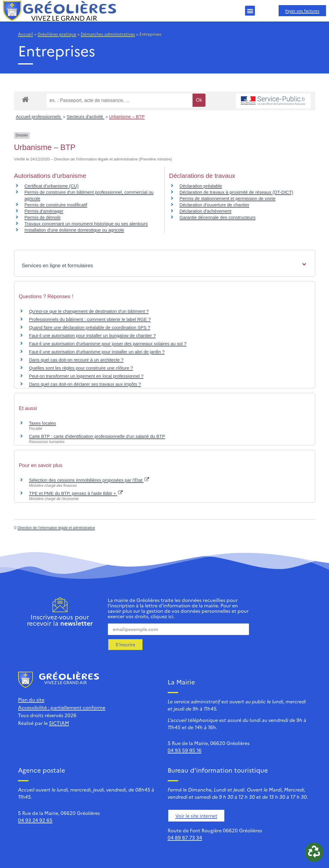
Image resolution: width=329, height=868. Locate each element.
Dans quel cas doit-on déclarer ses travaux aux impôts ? (85, 384)
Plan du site (31, 699)
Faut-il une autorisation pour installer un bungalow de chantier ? (93, 335)
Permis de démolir (43, 217)
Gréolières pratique (57, 34)
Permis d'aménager (44, 211)
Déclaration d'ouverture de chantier (215, 205)
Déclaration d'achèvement (206, 211)
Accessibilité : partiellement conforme (62, 707)
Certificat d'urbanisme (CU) (52, 186)
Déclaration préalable (201, 186)
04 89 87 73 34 (185, 837)
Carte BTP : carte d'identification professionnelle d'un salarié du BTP (97, 436)
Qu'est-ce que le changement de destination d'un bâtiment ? (89, 311)
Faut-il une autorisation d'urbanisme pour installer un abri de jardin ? (97, 352)
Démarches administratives (108, 34)
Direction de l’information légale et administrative (56, 528)
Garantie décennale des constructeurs (218, 217)
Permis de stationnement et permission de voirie (228, 198)
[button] (250, 11)
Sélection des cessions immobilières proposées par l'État (89, 480)
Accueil (25, 34)
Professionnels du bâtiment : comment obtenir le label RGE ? (90, 319)
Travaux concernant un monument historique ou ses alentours (86, 224)
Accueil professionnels (39, 117)
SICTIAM (59, 723)
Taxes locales (43, 423)
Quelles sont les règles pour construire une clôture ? (81, 368)
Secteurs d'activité (85, 117)
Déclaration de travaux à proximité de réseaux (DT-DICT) (236, 192)
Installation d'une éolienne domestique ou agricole (74, 230)
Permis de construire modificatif (56, 205)
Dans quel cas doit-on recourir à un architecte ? (76, 360)
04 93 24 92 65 (35, 820)
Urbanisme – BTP (127, 117)
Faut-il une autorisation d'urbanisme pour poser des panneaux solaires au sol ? (108, 344)
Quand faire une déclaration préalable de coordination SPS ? (90, 327)
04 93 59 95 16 (185, 750)
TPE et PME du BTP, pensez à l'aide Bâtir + (76, 493)
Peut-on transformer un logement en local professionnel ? (86, 376)
